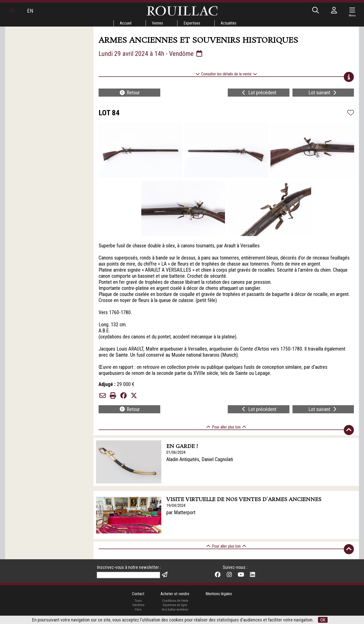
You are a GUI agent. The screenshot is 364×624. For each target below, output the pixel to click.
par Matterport (181, 512)
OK (323, 620)
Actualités (229, 23)
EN (30, 11)
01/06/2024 (176, 452)
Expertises (192, 23)
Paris (138, 609)
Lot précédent (258, 93)
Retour (129, 93)
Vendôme (138, 605)
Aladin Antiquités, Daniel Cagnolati (200, 459)
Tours (138, 601)
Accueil (126, 23)
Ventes (157, 23)
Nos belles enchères (175, 609)
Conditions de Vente (175, 601)
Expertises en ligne (175, 605)
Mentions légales (219, 594)
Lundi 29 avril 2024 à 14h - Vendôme (151, 54)
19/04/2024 (176, 505)
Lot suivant (323, 93)
